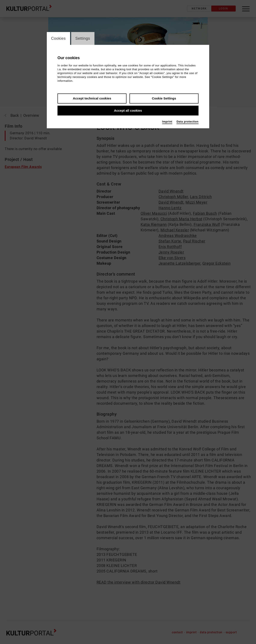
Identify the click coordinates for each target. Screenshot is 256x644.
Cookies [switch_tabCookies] (58, 38)
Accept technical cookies (92, 98)
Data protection (188, 122)
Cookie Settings (164, 98)
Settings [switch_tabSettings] (83, 38)
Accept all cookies (128, 110)
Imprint (167, 122)
